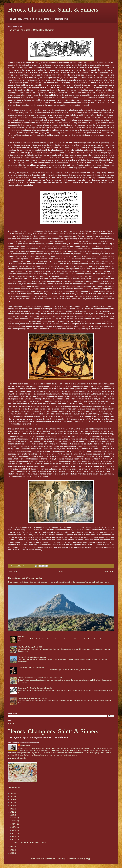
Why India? (22, 637)
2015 (12, 853)
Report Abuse (14, 787)
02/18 (15, 840)
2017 (12, 847)
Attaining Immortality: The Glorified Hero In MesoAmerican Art (40, 678)
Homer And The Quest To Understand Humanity (31, 30)
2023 (12, 800)
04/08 (15, 836)
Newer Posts (13, 572)
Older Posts (109, 572)
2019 (12, 812)
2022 (12, 803)
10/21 (15, 821)
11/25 (15, 818)
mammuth (72, 859)
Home (61, 572)
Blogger (88, 859)
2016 (12, 850)
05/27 (15, 833)
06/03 (15, 830)
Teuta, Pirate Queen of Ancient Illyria (31, 668)
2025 (12, 793)
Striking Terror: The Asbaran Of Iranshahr (33, 698)
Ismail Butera (25, 745)
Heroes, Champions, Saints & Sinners (53, 10)
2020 (12, 809)
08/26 (15, 824)
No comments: (28, 566)
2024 (12, 797)
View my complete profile (17, 758)
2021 (12, 806)
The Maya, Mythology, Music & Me (30, 647)
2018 (12, 815)
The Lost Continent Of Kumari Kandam (25, 578)
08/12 (15, 827)
